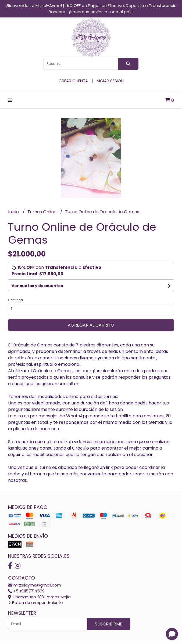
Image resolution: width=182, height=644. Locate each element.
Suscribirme (109, 624)
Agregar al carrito (91, 325)
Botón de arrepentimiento (35, 603)
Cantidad (15, 300)
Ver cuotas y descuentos (37, 286)
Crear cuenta (73, 81)
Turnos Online (42, 212)
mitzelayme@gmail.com (35, 585)
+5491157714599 (26, 591)
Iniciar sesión (110, 81)
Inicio (14, 212)
